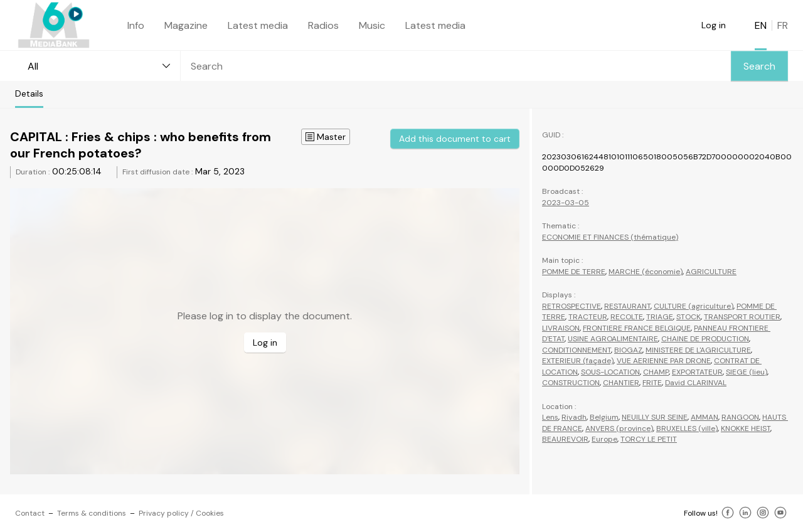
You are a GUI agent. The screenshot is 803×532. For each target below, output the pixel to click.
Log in (714, 25)
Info (136, 25)
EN (761, 25)
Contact (30, 513)
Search (759, 66)
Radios (323, 25)
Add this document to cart (455, 139)
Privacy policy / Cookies (181, 513)
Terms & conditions (92, 513)
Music (372, 25)
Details (29, 93)
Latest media (258, 25)
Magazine (186, 25)
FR (783, 25)
